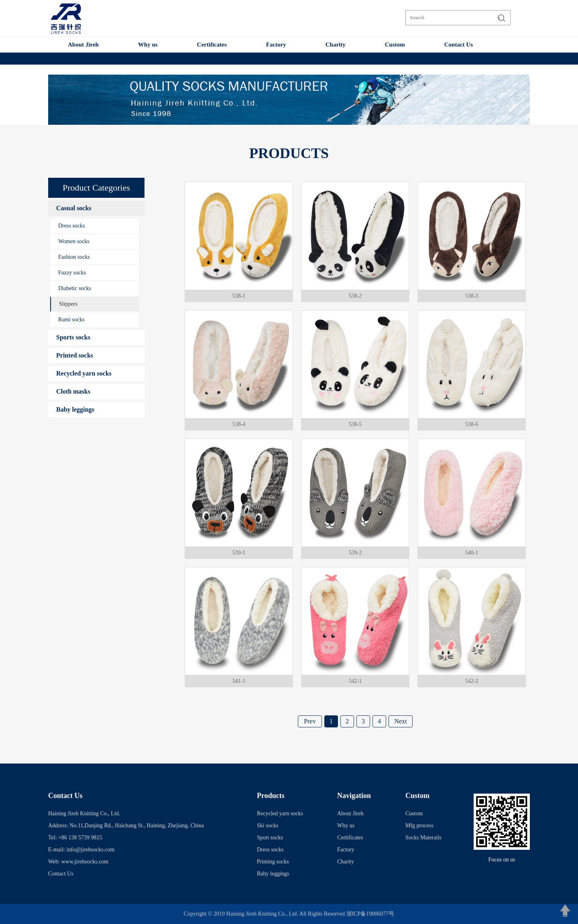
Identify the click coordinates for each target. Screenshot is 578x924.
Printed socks (75, 355)
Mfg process (419, 826)
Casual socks (74, 208)
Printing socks (273, 862)
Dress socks (72, 226)
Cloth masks (73, 391)
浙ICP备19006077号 (370, 914)
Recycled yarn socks (84, 373)
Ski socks (268, 826)
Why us (148, 45)
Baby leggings (75, 409)
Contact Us (459, 45)
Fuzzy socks (72, 273)
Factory (276, 45)
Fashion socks (74, 257)
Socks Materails (423, 838)
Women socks (74, 241)
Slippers (68, 304)
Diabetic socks (75, 288)
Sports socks (73, 337)
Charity (336, 45)
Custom (395, 45)
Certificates (212, 45)
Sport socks (270, 838)
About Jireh (83, 45)
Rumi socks (71, 320)
